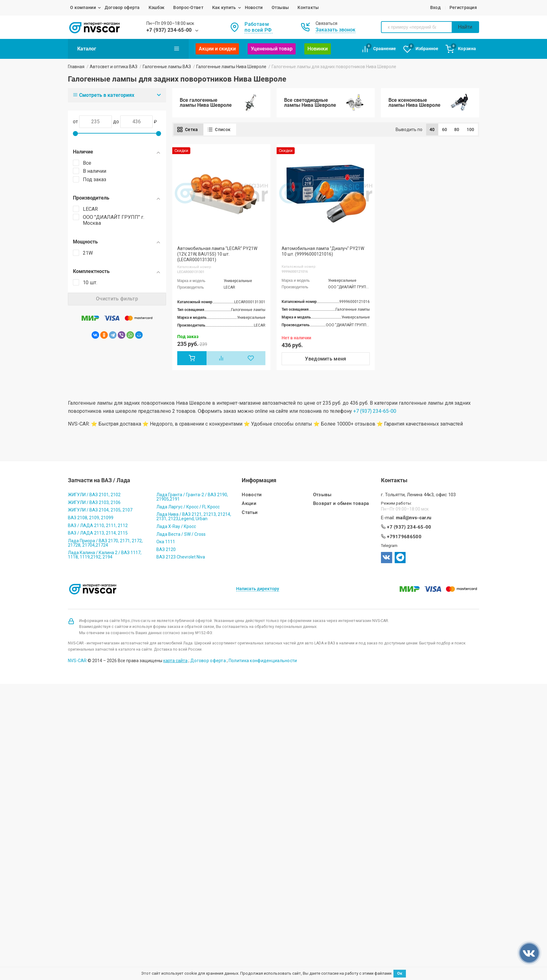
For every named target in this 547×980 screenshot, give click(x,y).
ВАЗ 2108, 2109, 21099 (91, 518)
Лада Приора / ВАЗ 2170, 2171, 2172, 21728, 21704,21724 (105, 543)
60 (445, 130)
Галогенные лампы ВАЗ (167, 67)
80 (457, 130)
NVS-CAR (77, 661)
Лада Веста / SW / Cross (181, 534)
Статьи (250, 513)
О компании (83, 7)
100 (471, 130)
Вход (435, 7)
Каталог (128, 49)
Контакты (308, 7)
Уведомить (326, 359)
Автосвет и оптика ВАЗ (114, 67)
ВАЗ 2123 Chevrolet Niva (181, 557)
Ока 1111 (166, 542)
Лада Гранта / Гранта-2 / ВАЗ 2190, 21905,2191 (192, 497)
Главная (76, 67)
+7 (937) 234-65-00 (169, 30)
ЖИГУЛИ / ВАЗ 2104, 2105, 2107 (100, 510)
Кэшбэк (157, 7)
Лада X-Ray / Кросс (176, 526)
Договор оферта (122, 7)
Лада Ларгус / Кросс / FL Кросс (188, 507)
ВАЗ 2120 (166, 549)
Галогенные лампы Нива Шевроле (231, 67)
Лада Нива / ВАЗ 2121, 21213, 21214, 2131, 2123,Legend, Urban (194, 516)
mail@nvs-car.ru (414, 518)
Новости (254, 7)
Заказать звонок (335, 30)
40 (432, 130)
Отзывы (280, 7)
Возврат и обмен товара (341, 504)
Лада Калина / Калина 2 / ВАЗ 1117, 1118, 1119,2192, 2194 (105, 555)
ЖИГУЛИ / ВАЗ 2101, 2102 (94, 495)
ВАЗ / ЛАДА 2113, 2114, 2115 (98, 533)
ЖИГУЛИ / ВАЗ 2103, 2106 (94, 502)
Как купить (224, 7)
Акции (249, 504)
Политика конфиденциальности (263, 661)
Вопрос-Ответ (188, 7)
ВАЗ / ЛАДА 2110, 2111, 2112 (98, 525)
